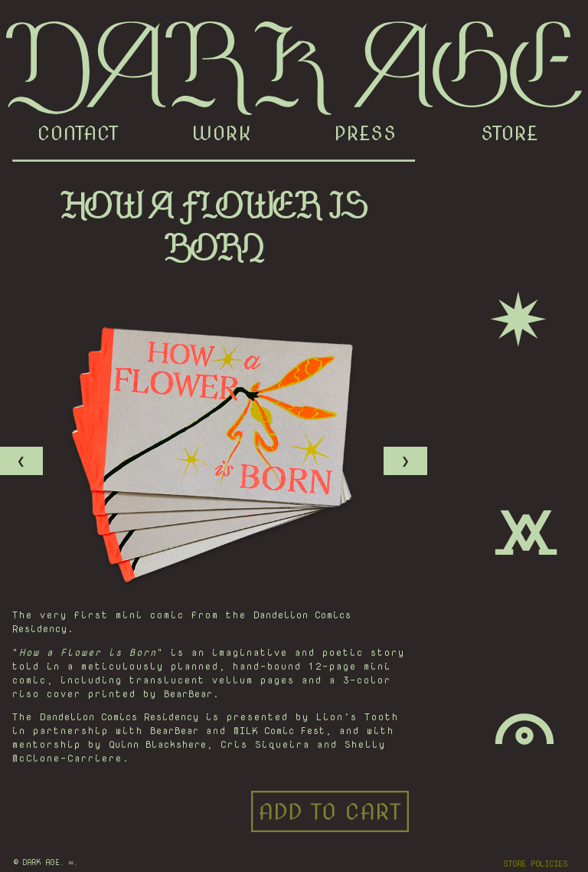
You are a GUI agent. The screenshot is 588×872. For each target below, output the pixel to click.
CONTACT (78, 133)
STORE (510, 133)
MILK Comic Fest (279, 730)
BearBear (188, 693)
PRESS (366, 133)
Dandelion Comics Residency (119, 716)
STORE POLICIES (535, 864)
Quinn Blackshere (158, 744)
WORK (222, 133)
